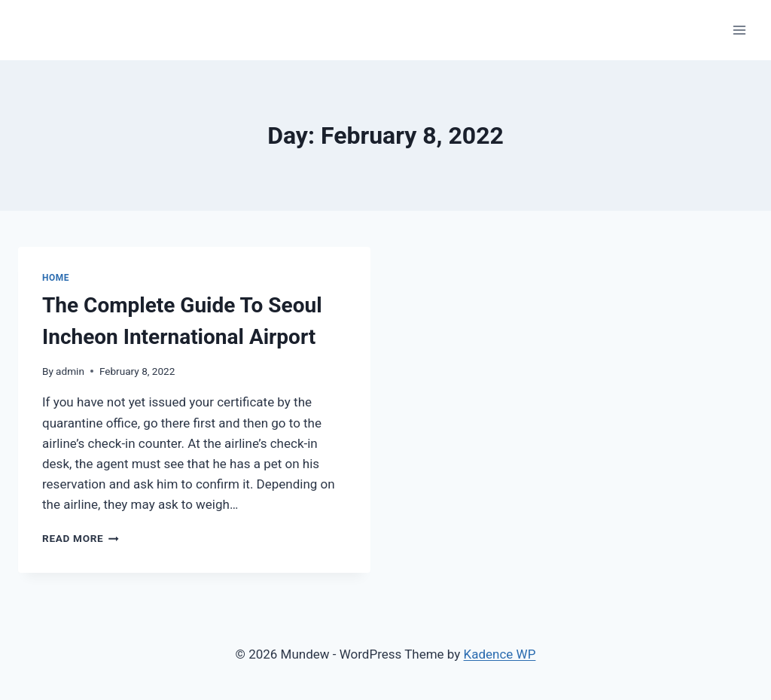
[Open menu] (739, 30)
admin (70, 371)
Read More (81, 538)
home (56, 278)
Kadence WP (500, 654)
